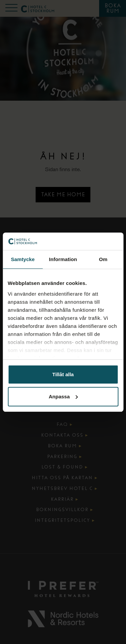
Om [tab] (103, 259)
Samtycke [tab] (23, 259)
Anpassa (63, 397)
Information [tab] (63, 259)
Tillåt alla (63, 374)
